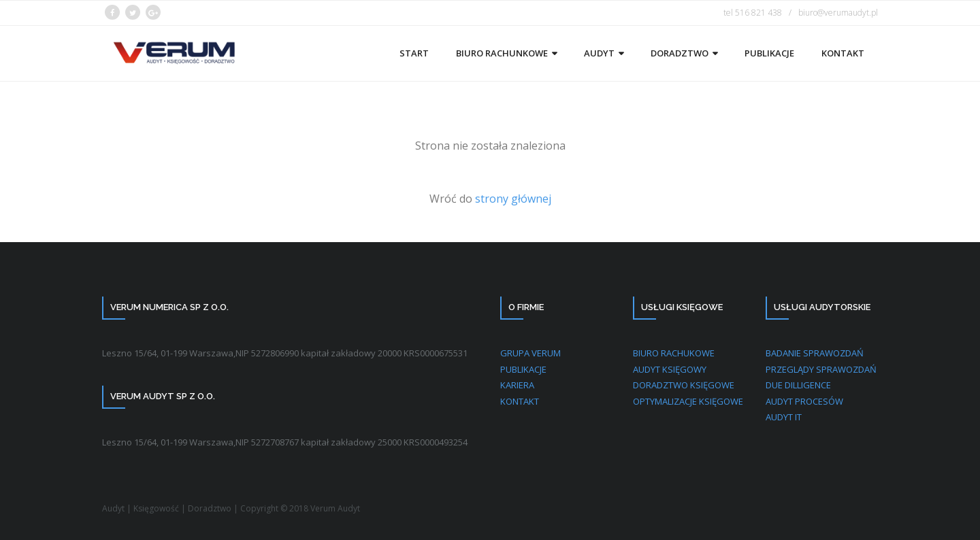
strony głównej (512, 199)
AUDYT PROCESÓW (804, 401)
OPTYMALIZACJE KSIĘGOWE (688, 401)
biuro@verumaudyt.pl (838, 13)
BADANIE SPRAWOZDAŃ (815, 353)
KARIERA (517, 385)
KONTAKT (520, 401)
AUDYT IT (784, 417)
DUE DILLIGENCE (798, 385)
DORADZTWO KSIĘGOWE (684, 385)
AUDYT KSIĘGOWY (670, 369)
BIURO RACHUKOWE (674, 353)
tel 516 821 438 (753, 13)
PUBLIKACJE (523, 369)
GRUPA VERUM (530, 353)
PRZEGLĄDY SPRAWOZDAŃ (821, 369)
